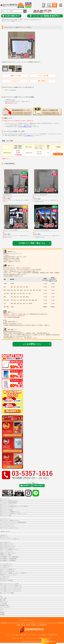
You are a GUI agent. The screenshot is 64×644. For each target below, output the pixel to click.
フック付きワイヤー (5, 568)
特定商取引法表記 (4, 606)
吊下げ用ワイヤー (4, 579)
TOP (1, 596)
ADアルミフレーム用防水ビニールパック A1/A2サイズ (14, 573)
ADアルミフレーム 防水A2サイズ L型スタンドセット (14, 514)
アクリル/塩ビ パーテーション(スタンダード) (11, 587)
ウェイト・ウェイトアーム (7, 551)
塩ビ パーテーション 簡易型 (7, 593)
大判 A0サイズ (4, 535)
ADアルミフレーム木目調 (6, 510)
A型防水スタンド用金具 (6, 555)
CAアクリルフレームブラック (7, 524)
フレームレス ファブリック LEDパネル (10, 539)
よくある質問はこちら (32, 344)
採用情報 (2, 613)
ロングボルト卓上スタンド (7, 564)
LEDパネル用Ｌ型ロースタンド (8, 546)
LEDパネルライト (4, 537)
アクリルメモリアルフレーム (7, 526)
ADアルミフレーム (5, 499)
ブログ (2, 609)
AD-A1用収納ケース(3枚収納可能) (8, 559)
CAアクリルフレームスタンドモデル (9, 528)
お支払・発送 (3, 598)
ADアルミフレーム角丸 (6, 515)
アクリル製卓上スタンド (6, 566)
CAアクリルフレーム (5, 519)
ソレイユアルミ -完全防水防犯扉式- (9, 503)
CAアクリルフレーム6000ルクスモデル (10, 521)
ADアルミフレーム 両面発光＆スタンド (10, 512)
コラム (2, 611)
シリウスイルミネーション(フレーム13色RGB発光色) (13, 523)
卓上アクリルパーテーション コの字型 (9, 584)
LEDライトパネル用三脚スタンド (8, 569)
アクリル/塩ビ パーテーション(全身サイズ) (10, 586)
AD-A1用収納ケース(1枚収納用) (8, 561)
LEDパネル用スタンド (5, 542)
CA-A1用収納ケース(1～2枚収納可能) (9, 557)
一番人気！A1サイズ (5, 531)
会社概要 (2, 615)
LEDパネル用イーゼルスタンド (8, 548)
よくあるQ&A (3, 604)
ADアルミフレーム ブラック (7, 505)
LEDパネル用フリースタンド (7, 544)
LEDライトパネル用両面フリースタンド (10, 550)
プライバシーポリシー (5, 607)
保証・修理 (3, 600)
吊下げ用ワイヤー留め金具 (7, 580)
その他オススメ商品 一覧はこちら (32, 243)
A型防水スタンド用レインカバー (8, 553)
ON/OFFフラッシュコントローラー (9, 575)
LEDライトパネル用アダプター (8, 571)
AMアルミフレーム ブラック (7, 508)
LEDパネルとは (4, 602)
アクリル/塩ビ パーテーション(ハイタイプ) (10, 591)
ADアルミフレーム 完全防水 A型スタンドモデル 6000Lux (14, 506)
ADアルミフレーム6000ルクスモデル (9, 501)
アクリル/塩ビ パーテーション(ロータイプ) (10, 589)
